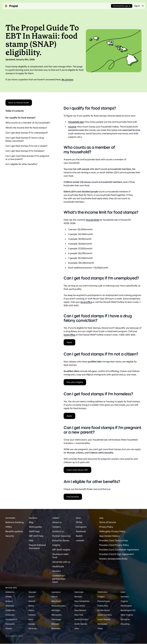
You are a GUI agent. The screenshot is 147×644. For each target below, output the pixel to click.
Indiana (32, 615)
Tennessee (102, 624)
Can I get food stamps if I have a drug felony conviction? (25, 139)
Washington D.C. (128, 610)
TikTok (79, 522)
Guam (31, 597)
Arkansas (10, 606)
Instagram (81, 527)
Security (10, 536)
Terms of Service (108, 522)
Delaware (10, 624)
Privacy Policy (106, 527)
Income (72, 127)
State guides (35, 527)
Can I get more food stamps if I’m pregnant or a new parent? (27, 158)
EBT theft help (36, 536)
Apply (69, 342)
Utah (123, 592)
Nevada (78, 597)
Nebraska (79, 592)
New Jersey (80, 606)
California (10, 610)
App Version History (109, 536)
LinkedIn (80, 541)
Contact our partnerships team (59, 579)
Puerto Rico (103, 606)
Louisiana (56, 592)
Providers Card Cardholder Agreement (119, 550)
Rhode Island (104, 610)
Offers (9, 527)
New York (79, 615)
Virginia (124, 601)
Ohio (77, 629)
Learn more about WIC (77, 470)
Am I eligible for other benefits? (21, 164)
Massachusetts (59, 606)
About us (57, 522)
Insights (56, 545)
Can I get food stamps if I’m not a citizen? (27, 146)
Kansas (32, 624)
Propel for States (61, 541)
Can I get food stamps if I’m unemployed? (27, 133)
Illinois (31, 610)
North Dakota (81, 624)
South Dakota (104, 619)
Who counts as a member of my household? (28, 123)
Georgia (32, 592)
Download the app (122, 6)
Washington (126, 606)
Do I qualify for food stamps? (20, 118)
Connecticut (11, 619)
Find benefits (73, 497)
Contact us (58, 531)
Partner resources (61, 536)
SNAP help (34, 531)
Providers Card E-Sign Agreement (116, 554)
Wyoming (125, 624)
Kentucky (33, 629)
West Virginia (127, 615)
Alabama (10, 592)
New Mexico (80, 610)
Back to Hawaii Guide (19, 103)
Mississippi (56, 619)
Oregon (101, 597)
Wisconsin (125, 619)
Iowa (31, 619)
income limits (93, 220)
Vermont (125, 597)
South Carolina (105, 615)
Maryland (56, 601)
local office (86, 302)
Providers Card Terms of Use (113, 541)
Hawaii (32, 601)
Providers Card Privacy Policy (114, 545)
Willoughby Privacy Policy (112, 531)
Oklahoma (102, 592)
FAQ (31, 541)
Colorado (10, 615)
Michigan (56, 610)
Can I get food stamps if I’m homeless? (25, 151)
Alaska (9, 597)
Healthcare (58, 567)
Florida (9, 629)
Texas (100, 629)
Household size (76, 122)
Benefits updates (14, 531)
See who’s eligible (75, 382)
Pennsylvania (104, 601)
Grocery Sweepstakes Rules (113, 559)
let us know (67, 80)
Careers (56, 527)
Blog (31, 522)
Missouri (55, 624)
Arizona (9, 601)
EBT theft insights (61, 550)
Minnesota (57, 615)
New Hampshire (82, 601)
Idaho (31, 606)
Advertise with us (61, 562)
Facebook (81, 531)
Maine (55, 597)
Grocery (57, 571)
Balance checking (15, 522)
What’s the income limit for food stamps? (26, 128)
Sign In (137, 6)
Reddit (79, 536)
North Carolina (81, 619)
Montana (56, 629)
